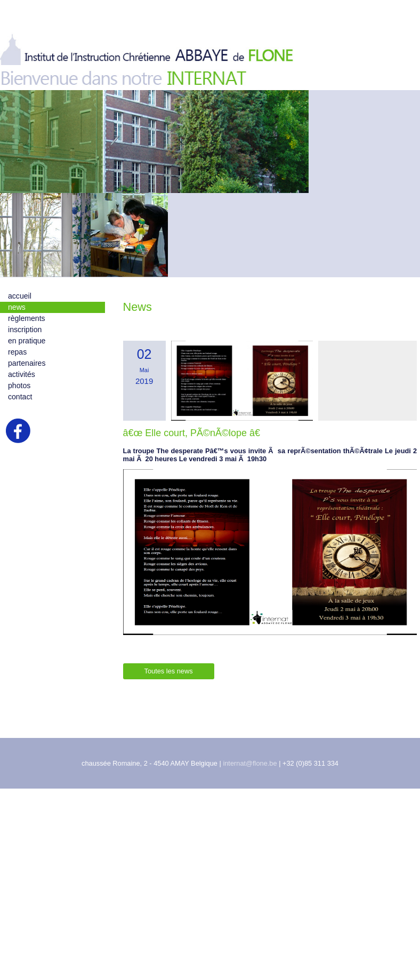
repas (17, 361)
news (17, 316)
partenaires (27, 372)
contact (20, 406)
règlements (27, 327)
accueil (20, 305)
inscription (25, 339)
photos (19, 395)
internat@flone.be (250, 773)
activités (22, 383)
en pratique (27, 350)
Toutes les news (169, 681)
